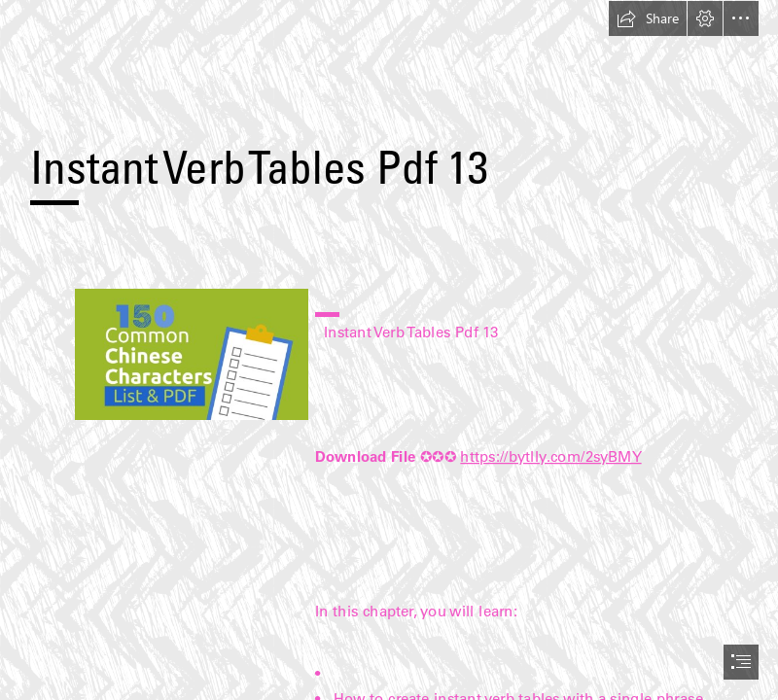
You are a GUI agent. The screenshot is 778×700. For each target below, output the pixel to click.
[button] (648, 18)
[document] (389, 350)
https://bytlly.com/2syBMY (550, 455)
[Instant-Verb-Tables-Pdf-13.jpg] (191, 353)
